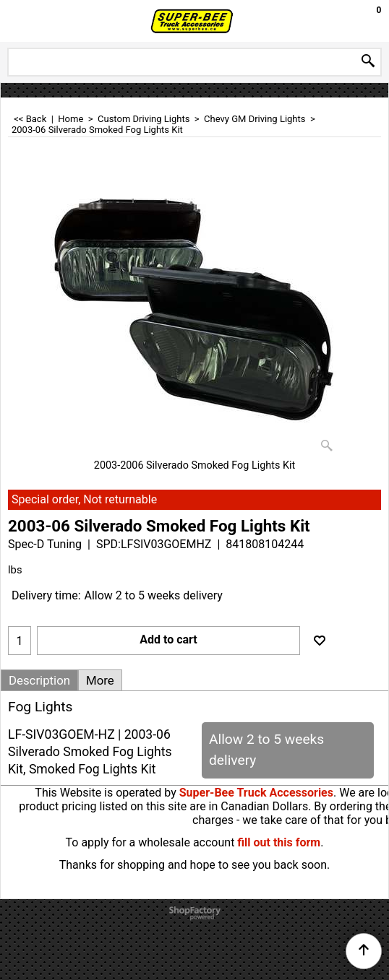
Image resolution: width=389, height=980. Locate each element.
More (100, 680)
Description (39, 680)
